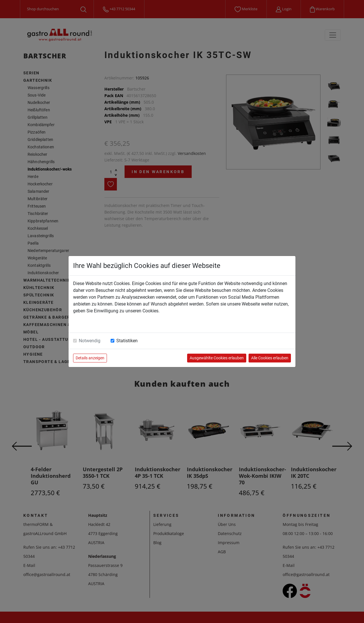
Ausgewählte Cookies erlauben (217, 358)
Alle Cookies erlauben (270, 358)
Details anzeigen (90, 358)
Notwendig (90, 341)
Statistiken (127, 341)
